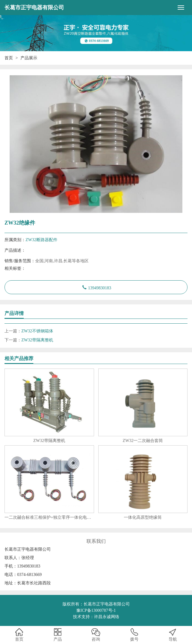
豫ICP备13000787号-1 (96, 610)
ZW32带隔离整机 (37, 340)
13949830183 (100, 287)
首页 (9, 58)
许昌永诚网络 (107, 617)
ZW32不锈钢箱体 (37, 331)
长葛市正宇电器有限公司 (34, 8)
